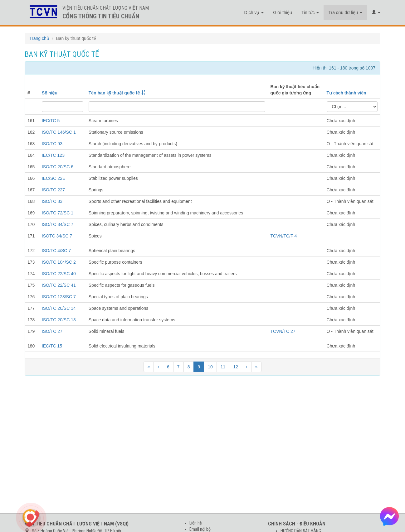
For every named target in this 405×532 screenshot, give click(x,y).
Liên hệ (196, 523)
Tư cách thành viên (346, 93)
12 (236, 367)
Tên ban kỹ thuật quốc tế (114, 93)
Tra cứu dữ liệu (345, 12)
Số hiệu (50, 93)
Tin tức (310, 12)
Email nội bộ (200, 529)
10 (210, 367)
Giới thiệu (283, 12)
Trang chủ (39, 38)
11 (223, 367)
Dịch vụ (254, 12)
